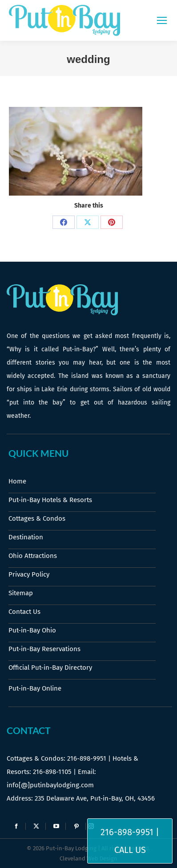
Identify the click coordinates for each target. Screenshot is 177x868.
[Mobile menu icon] (162, 20)
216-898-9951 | (130, 832)
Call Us (130, 850)
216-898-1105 (52, 772)
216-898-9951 (87, 758)
